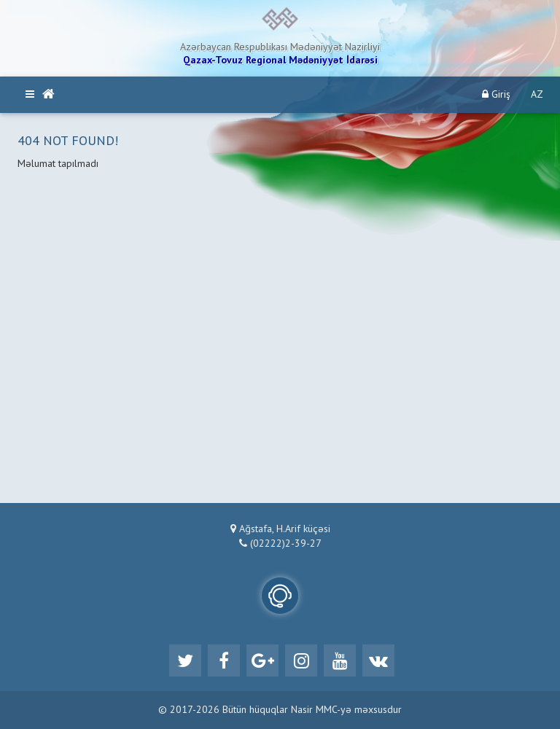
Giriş (496, 94)
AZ (537, 95)
